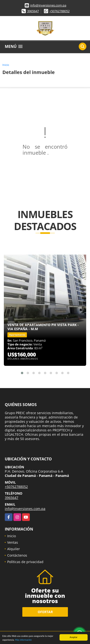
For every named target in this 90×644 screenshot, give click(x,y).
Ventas (13, 542)
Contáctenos (17, 555)
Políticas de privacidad (25, 562)
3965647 (33, 11)
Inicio (6, 65)
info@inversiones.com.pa (48, 5)
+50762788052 (60, 11)
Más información (23, 640)
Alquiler (14, 549)
